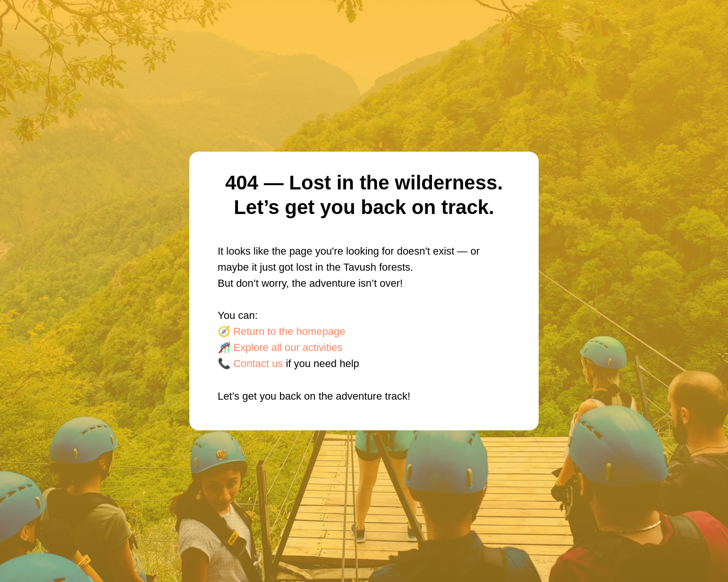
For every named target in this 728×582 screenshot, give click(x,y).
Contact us (258, 364)
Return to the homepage (289, 331)
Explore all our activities (288, 347)
